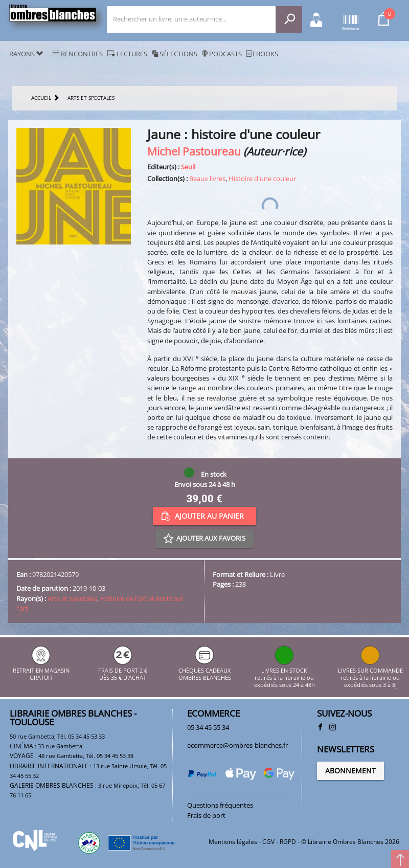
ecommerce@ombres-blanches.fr (237, 745)
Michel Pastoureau (194, 151)
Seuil (188, 167)
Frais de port (206, 815)
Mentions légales (233, 842)
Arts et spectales (72, 598)
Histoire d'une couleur (262, 179)
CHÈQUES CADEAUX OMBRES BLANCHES (205, 670)
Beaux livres (207, 179)
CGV (268, 842)
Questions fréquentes (220, 805)
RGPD (288, 842)
